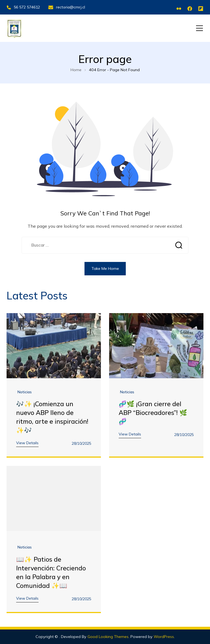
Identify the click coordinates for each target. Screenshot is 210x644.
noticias (25, 392)
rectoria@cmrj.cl (67, 7)
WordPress (164, 637)
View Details (27, 443)
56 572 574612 (23, 7)
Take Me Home (105, 268)
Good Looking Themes (108, 637)
